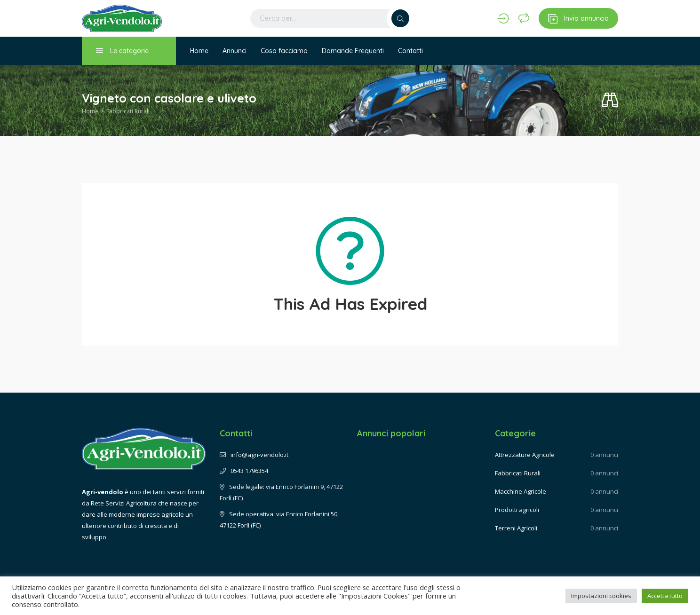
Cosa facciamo (284, 51)
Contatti (410, 51)
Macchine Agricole (521, 491)
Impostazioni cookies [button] (601, 596)
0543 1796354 (244, 471)
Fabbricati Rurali (128, 111)
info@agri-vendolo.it (254, 455)
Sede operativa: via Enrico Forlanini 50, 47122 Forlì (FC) (279, 520)
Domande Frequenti (353, 51)
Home (199, 51)
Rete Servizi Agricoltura (124, 503)
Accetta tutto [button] (665, 596)
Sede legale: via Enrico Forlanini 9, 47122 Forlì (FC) (281, 492)
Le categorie (122, 51)
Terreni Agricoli (516, 528)
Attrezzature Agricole (525, 455)
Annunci (235, 51)
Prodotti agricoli (517, 510)
